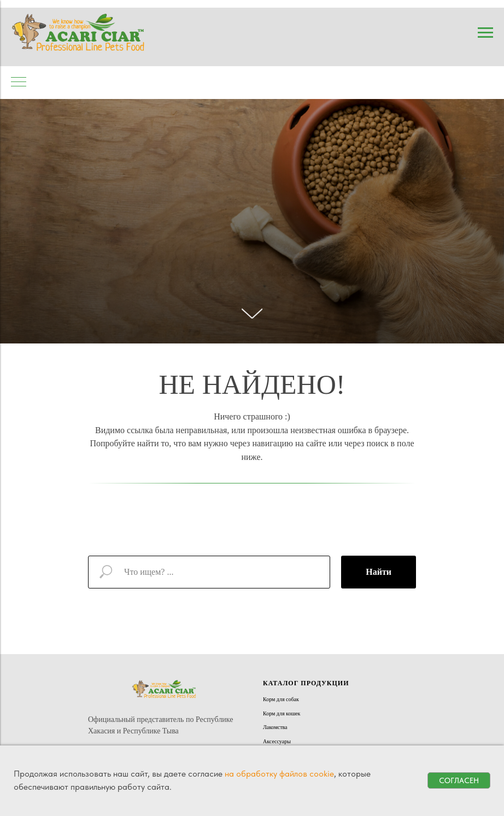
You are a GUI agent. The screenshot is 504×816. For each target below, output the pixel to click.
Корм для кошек (282, 713)
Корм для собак (281, 699)
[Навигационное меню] (485, 33)
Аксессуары (277, 741)
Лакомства (275, 727)
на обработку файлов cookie (279, 774)
